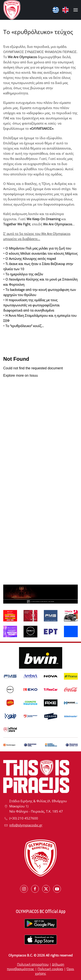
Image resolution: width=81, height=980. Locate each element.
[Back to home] (12, 10)
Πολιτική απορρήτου (33, 964)
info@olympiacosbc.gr (26, 825)
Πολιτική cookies (50, 969)
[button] (76, 10)
